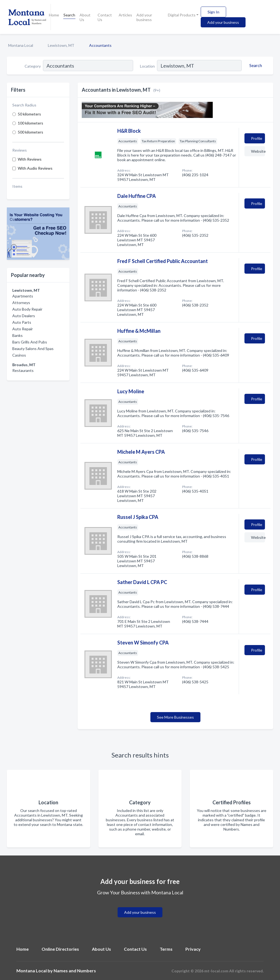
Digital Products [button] (182, 15)
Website (258, 151)
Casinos (19, 355)
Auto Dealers (24, 316)
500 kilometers (30, 132)
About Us (85, 17)
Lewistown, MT (61, 45)
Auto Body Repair (27, 309)
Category (33, 66)
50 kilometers (29, 114)
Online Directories (60, 949)
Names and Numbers (75, 971)
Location (147, 66)
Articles (125, 15)
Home (54, 15)
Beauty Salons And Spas (33, 349)
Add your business (144, 17)
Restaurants (23, 370)
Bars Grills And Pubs (30, 342)
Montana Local (21, 45)
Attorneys (21, 303)
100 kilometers (30, 123)
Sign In (213, 12)
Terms (166, 949)
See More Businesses (175, 717)
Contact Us (105, 17)
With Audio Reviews (35, 168)
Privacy (193, 949)
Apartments (23, 296)
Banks (17, 335)
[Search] (255, 65)
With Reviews (30, 159)
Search (69, 15)
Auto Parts (22, 322)
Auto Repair (23, 329)
